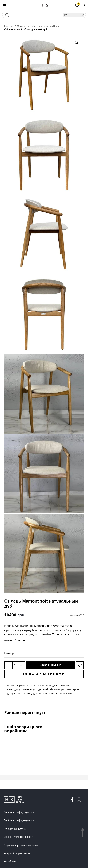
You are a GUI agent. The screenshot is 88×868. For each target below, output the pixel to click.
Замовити (51, 665)
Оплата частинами (44, 674)
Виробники (10, 862)
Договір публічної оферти (18, 837)
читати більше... (16, 640)
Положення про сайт (16, 829)
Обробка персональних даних (21, 845)
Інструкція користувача (17, 853)
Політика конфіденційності (19, 812)
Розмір (9, 653)
